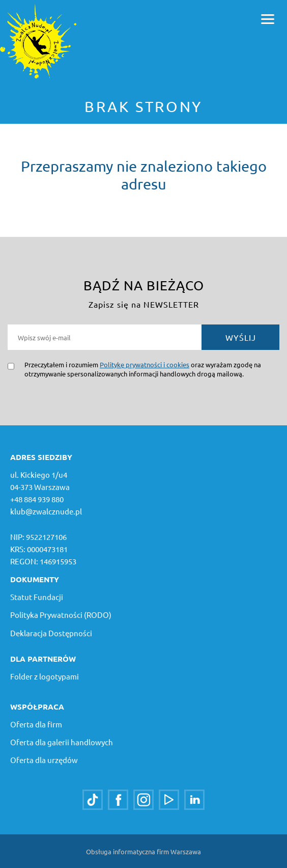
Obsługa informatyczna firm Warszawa (143, 851)
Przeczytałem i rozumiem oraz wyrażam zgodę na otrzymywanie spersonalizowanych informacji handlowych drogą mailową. (143, 369)
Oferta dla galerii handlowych (62, 742)
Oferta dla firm (36, 724)
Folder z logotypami (45, 676)
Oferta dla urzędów (44, 760)
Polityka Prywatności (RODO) (61, 615)
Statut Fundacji (37, 597)
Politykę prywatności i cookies (145, 364)
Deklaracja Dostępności (51, 633)
